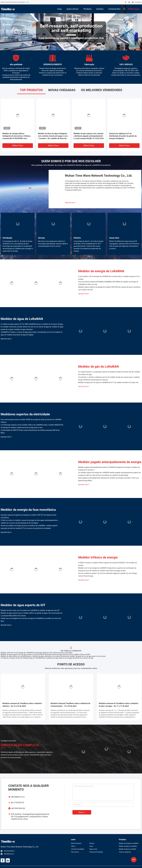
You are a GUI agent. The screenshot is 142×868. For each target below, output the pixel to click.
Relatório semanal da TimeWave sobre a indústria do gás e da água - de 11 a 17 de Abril (118, 705)
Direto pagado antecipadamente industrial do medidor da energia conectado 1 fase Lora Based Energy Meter (108, 479)
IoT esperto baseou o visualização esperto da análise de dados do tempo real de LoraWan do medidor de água (109, 373)
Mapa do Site (93, 849)
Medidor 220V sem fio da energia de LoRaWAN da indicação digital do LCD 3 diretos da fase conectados (37, 653)
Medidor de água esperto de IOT (23, 605)
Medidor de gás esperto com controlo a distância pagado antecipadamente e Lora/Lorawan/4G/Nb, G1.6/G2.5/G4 (89, 136)
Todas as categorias (125, 852)
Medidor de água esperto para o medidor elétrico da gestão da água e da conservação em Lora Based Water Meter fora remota (32, 614)
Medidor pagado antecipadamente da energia (110, 462)
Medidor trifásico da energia (98, 557)
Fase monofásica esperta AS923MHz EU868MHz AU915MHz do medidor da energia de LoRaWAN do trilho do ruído (108, 283)
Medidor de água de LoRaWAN (22, 319)
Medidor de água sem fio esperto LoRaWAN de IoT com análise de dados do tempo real (108, 382)
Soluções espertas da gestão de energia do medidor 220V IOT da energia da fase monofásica (28, 516)
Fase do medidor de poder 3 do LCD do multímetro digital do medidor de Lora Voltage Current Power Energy (108, 575)
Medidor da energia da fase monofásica (28, 510)
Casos (91, 846)
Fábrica (73, 846)
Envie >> (82, 812)
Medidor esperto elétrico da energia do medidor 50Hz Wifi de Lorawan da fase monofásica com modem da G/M (109, 288)
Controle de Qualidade (78, 849)
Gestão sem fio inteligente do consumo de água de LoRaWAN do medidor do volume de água (31, 620)
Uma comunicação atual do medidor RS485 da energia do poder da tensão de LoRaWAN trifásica (31, 421)
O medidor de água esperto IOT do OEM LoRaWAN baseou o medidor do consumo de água (32, 324)
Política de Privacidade (96, 852)
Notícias (92, 843)
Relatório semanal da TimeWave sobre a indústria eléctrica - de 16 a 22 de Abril (22, 705)
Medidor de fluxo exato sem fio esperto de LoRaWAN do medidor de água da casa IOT (30, 610)
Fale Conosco (75, 852)
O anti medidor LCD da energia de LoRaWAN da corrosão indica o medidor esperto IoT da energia (109, 278)
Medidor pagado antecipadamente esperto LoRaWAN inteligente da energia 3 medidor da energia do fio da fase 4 (109, 469)
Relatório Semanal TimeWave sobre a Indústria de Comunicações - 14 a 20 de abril (70, 705)
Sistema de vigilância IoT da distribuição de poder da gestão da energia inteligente (123, 136)
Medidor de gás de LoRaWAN (98, 367)
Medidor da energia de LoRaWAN (101, 271)
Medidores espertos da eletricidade (25, 414)
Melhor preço (18, 146)
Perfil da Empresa (76, 843)
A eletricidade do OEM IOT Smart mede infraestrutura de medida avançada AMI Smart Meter (30, 432)
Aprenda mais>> (71, 203)
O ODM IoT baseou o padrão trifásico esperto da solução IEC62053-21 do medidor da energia (107, 564)
